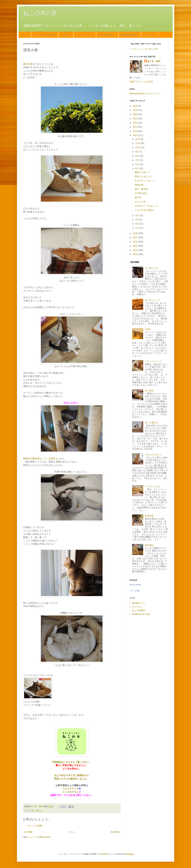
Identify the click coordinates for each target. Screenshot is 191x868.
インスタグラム (85, 35)
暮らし (40, 811)
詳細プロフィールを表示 (141, 82)
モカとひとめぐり (154, 455)
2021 (135, 127)
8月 (137, 156)
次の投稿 (28, 832)
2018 (135, 233)
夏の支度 (28, 64)
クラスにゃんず (152, 486)
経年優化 (149, 545)
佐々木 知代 (154, 61)
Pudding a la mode (141, 614)
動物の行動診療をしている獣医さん (42, 458)
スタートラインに (154, 361)
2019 (135, 135)
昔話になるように (143, 176)
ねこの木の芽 (40, 13)
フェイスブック (71, 789)
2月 (137, 224)
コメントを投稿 (35, 826)
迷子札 (138, 197)
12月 (138, 139)
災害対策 (149, 516)
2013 (135, 254)
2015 (135, 246)
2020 (135, 131)
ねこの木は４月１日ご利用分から (72, 775)
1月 (137, 228)
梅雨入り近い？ (142, 172)
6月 (137, 164)
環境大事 (139, 185)
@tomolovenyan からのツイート (145, 93)
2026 (135, 106)
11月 (138, 143)
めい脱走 (149, 391)
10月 (138, 147)
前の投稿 (115, 832)
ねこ (33, 811)
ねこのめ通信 (139, 610)
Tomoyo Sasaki (135, 585)
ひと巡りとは (151, 268)
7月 (137, 160)
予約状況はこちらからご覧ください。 (72, 762)
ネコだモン (138, 607)
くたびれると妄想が (144, 210)
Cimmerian (103, 854)
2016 (135, 242)
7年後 (148, 329)
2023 (135, 119)
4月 (137, 215)
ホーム (25, 35)
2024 (135, 114)
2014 (135, 250)
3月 (137, 220)
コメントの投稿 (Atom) (40, 837)
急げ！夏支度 (141, 189)
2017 (135, 237)
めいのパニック (152, 300)
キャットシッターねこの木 (145, 49)
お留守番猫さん (107, 35)
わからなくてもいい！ (146, 181)
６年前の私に (141, 193)
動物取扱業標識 (130, 35)
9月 (137, 152)
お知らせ (66, 35)
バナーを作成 (135, 591)
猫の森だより (139, 603)
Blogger (130, 854)
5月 (137, 169)
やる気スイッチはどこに (147, 206)
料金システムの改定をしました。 (72, 779)
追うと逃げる (151, 423)
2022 (135, 123)
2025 (135, 110)
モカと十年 (140, 202)
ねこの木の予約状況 (45, 35)
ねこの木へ (150, 35)
